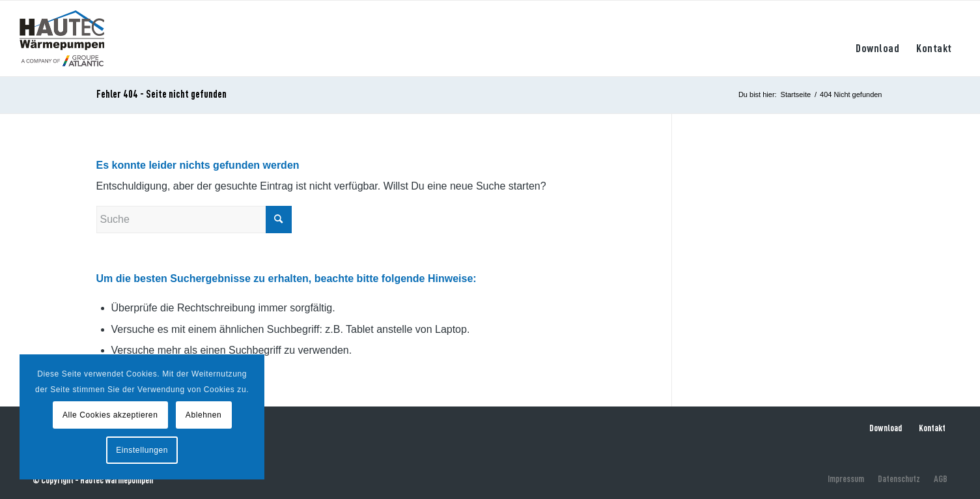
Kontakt (932, 428)
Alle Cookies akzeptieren (110, 415)
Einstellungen (142, 450)
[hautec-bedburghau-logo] (62, 38)
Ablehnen (204, 415)
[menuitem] (877, 38)
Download (886, 428)
